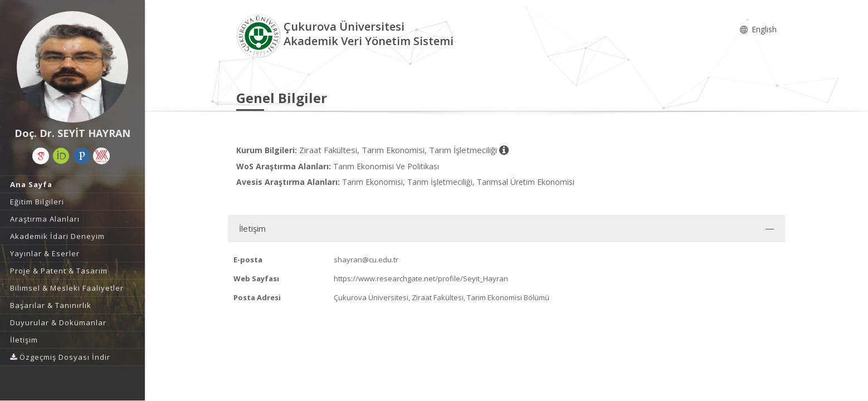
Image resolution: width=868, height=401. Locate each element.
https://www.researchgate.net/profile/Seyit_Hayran (421, 278)
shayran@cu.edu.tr (366, 260)
